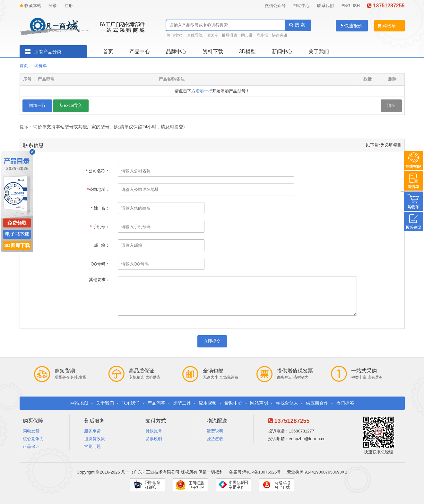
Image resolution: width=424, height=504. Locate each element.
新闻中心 (282, 51)
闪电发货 (31, 431)
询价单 (41, 66)
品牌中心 (176, 51)
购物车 (387, 26)
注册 (69, 6)
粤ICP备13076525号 (262, 472)
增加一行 (204, 91)
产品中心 (140, 51)
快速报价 (352, 26)
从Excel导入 (71, 105)
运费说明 (215, 431)
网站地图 (79, 403)
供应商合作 (317, 403)
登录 (53, 6)
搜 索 (297, 25)
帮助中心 (301, 6)
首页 (108, 51)
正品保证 (31, 446)
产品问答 (156, 403)
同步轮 (262, 35)
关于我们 (319, 51)
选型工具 (182, 403)
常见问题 (92, 446)
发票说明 (154, 439)
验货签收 (215, 439)
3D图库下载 (17, 245)
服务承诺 (92, 431)
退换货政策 (95, 439)
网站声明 (259, 403)
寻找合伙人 (287, 403)
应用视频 (208, 403)
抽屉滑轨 (229, 35)
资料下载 (213, 51)
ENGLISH (351, 6)
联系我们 (325, 6)
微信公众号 (275, 6)
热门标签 (345, 403)
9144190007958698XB (326, 472)
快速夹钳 (280, 35)
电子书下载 (17, 234)
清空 (391, 105)
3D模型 (247, 51)
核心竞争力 (33, 439)
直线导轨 (195, 35)
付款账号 (154, 431)
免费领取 (17, 223)
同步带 (247, 35)
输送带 (212, 35)
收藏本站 (30, 6)
